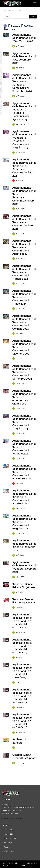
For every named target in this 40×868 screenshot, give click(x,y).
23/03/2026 (18, 46)
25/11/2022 (18, 484)
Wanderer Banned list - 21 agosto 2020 (24, 601)
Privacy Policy (9, 851)
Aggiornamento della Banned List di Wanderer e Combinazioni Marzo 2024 (24, 297)
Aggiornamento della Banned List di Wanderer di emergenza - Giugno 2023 (24, 397)
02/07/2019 (18, 658)
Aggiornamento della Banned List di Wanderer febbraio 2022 (24, 545)
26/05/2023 (18, 434)
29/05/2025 (19, 152)
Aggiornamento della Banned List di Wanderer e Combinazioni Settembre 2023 (24, 372)
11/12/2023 (18, 359)
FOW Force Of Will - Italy (14, 818)
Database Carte (10, 830)
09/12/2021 (18, 577)
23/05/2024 (18, 284)
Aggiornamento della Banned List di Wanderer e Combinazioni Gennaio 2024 (24, 322)
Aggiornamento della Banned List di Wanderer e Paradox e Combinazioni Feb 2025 (24, 196)
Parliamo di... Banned (20, 741)
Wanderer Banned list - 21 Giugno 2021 (24, 586)
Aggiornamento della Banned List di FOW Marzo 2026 (24, 38)
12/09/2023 (18, 384)
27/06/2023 (18, 409)
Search (11, 11)
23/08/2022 (18, 508)
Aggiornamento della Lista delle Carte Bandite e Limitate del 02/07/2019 (22, 646)
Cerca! (33, 17)
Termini (7, 847)
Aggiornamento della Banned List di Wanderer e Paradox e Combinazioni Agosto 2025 (24, 111)
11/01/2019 (18, 682)
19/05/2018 (18, 748)
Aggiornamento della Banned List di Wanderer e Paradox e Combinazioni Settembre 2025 (24, 83)
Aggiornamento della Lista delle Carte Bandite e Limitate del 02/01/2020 (22, 621)
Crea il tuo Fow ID (10, 838)
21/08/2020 (18, 608)
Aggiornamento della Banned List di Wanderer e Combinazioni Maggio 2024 (24, 272)
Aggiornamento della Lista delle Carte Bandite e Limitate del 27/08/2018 (22, 696)
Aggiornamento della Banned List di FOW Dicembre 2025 (24, 58)
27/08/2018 (18, 707)
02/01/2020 (19, 632)
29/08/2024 (19, 259)
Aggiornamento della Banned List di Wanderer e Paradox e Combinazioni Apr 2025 (24, 168)
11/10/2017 (18, 763)
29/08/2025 (19, 124)
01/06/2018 (18, 732)
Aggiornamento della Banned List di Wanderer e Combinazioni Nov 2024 (24, 222)
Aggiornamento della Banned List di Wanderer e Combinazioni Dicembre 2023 (24, 347)
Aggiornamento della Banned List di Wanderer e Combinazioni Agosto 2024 (24, 247)
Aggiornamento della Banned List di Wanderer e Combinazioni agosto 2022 (24, 497)
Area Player (8, 843)
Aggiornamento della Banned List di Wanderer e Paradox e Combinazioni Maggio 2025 (24, 139)
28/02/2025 (18, 209)
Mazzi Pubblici (9, 834)
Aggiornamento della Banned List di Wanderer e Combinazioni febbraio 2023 (24, 447)
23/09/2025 (18, 96)
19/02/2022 (18, 555)
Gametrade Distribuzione (11, 810)
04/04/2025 (19, 181)
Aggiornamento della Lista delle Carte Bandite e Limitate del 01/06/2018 (22, 721)
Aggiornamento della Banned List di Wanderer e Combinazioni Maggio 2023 (24, 422)
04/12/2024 (18, 234)
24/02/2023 (18, 459)
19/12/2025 (18, 68)
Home (5, 11)
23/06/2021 (18, 592)
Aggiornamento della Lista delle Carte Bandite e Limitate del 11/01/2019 (22, 671)
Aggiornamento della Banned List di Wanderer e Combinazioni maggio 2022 (24, 522)
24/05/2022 (18, 533)
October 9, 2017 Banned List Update (24, 756)
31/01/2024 (18, 334)
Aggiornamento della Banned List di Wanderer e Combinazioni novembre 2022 (24, 472)
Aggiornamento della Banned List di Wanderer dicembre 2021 (24, 567)
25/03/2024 (18, 309)
